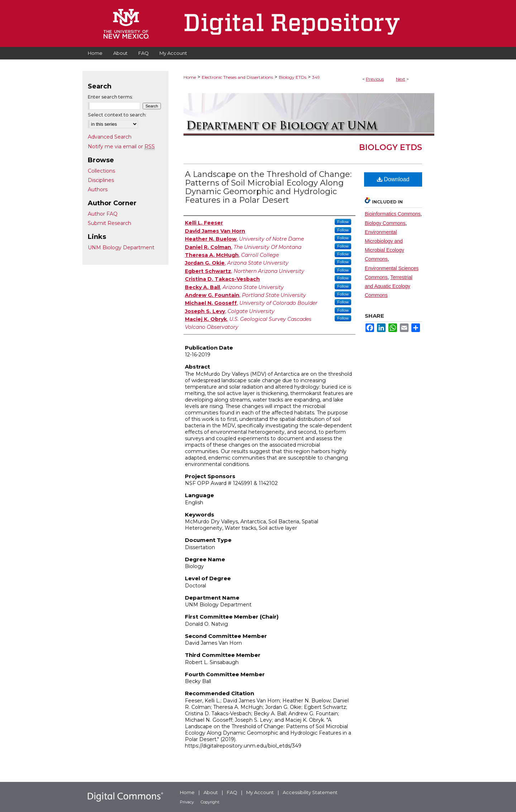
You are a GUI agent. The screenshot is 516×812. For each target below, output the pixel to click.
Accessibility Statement (310, 792)
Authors (98, 189)
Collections (101, 171)
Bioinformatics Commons (393, 214)
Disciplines (101, 180)
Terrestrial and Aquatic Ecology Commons (389, 286)
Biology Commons (385, 223)
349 (316, 77)
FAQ (232, 792)
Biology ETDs (293, 77)
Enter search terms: (110, 97)
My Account (260, 792)
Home (190, 77)
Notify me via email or (121, 146)
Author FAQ (103, 214)
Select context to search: (117, 115)
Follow (343, 222)
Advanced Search (110, 137)
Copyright (210, 802)
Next (401, 79)
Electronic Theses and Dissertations (237, 77)
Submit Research (109, 223)
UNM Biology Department (121, 248)
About (211, 792)
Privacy (187, 802)
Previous (375, 79)
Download (393, 179)
